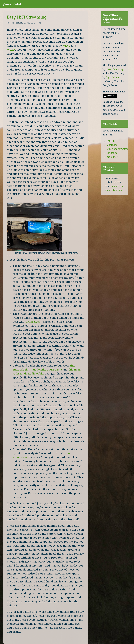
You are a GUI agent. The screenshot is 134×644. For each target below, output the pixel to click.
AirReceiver (32, 322)
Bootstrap (118, 70)
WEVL (66, 46)
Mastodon (112, 145)
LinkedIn (112, 153)
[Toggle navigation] (128, 4)
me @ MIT (112, 157)
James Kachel (12, 4)
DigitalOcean (113, 77)
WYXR (11, 50)
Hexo (109, 70)
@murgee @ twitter (117, 149)
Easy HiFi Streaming (27, 17)
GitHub (111, 141)
